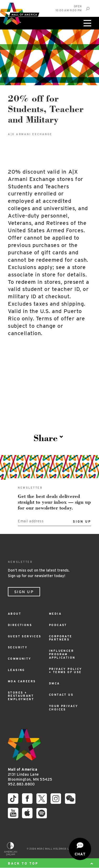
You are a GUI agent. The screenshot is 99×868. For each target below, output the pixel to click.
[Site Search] (88, 9)
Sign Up (24, 592)
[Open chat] (80, 849)
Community (20, 659)
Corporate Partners (61, 638)
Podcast (58, 625)
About (15, 614)
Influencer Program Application (62, 654)
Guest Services (25, 636)
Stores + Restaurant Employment (21, 696)
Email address (31, 521)
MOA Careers (22, 681)
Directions (20, 625)
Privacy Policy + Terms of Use (66, 671)
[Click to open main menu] (87, 23)
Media (55, 614)
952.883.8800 (21, 784)
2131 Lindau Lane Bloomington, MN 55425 (30, 774)
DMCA (54, 683)
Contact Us (61, 695)
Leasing (16, 670)
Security (18, 647)
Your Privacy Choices (64, 708)
